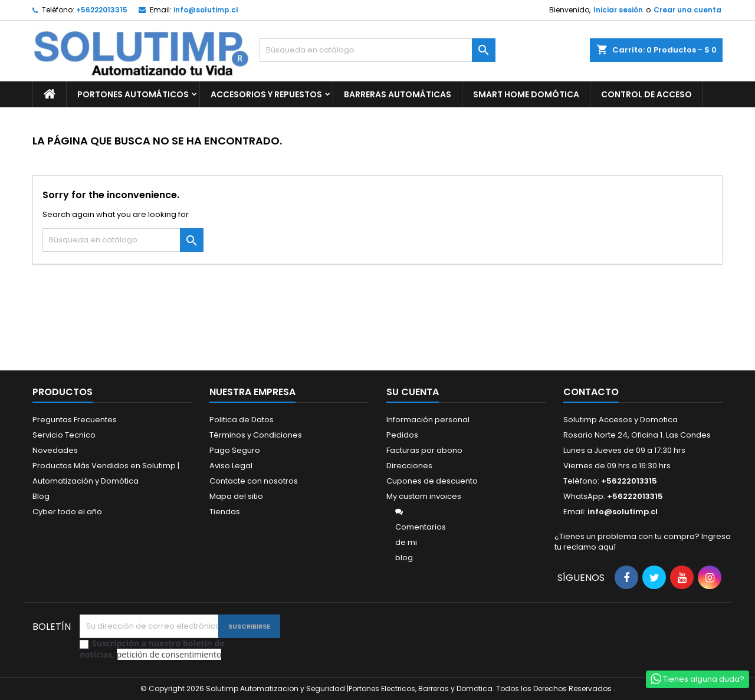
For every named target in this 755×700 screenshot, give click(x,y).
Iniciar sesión (618, 10)
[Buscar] (377, 50)
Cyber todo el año (67, 512)
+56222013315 (102, 10)
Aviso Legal (231, 466)
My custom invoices (424, 496)
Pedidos (402, 435)
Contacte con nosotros (254, 481)
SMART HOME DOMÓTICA (526, 94)
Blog (41, 496)
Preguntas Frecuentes (75, 420)
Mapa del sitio (236, 496)
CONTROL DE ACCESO (646, 94)
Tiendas (225, 512)
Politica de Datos (242, 420)
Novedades (55, 450)
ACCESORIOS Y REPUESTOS (266, 94)
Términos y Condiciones (256, 435)
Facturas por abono (424, 450)
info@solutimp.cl (206, 10)
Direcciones (409, 466)
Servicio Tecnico (64, 435)
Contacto (591, 392)
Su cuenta (413, 392)
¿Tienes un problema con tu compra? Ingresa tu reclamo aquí (643, 542)
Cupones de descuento (432, 481)
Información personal (428, 420)
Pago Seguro (235, 450)
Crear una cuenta (687, 10)
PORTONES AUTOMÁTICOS (133, 94)
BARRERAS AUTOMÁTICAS (398, 94)
